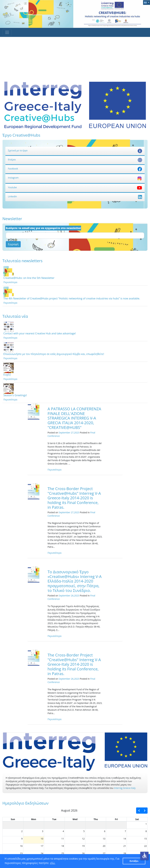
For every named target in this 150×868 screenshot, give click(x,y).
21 (125, 846)
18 (63, 846)
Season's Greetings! (15, 395)
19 (83, 846)
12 (83, 839)
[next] (145, 811)
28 (125, 853)
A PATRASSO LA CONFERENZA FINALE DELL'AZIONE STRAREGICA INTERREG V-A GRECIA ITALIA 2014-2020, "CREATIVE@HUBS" (74, 418)
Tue (54, 819)
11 (63, 839)
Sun (13, 819)
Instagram (75, 178)
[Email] (75, 235)
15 (145, 839)
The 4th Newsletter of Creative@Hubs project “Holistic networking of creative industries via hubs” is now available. (72, 298)
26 (83, 853)
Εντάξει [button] (134, 861)
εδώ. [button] (53, 863)
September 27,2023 (69, 433)
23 (21, 853)
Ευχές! (7, 375)
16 (21, 846)
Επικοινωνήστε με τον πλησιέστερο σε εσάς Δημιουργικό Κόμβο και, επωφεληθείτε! (54, 354)
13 (104, 839)
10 (42, 839)
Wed (75, 819)
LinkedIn (75, 196)
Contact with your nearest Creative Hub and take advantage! (40, 333)
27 (104, 853)
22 (145, 846)
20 (104, 846)
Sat (137, 819)
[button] (147, 2)
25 (63, 853)
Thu (96, 819)
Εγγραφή (13, 244)
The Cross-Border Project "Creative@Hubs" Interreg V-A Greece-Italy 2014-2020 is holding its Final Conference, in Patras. (74, 498)
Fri (116, 819)
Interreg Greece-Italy (125, 788)
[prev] (139, 811)
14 (125, 839)
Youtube (75, 187)
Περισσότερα (10, 282)
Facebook (75, 169)
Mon (34, 819)
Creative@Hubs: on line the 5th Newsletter (29, 278)
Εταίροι (75, 160)
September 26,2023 (69, 596)
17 (42, 846)
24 (42, 853)
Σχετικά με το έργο (75, 150)
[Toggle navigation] (7, 32)
